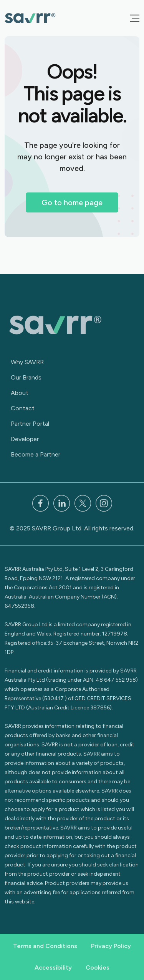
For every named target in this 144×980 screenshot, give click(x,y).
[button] (135, 18)
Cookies (98, 967)
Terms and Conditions (45, 946)
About (20, 393)
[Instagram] (104, 503)
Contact (23, 408)
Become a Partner (36, 454)
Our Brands (26, 377)
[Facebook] (41, 503)
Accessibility (53, 967)
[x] (83, 503)
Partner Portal (30, 424)
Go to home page (72, 202)
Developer (25, 439)
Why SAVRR (27, 362)
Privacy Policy (111, 946)
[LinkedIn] (62, 503)
